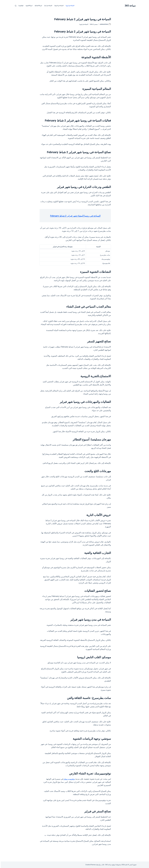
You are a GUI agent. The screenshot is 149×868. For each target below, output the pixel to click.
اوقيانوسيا (20, 6)
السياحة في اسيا (47, 6)
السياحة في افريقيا (58, 6)
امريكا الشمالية (38, 6)
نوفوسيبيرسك (68, 784)
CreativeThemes (90, 865)
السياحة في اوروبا (69, 6)
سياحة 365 (129, 6)
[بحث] (15, 6)
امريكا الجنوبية (28, 6)
